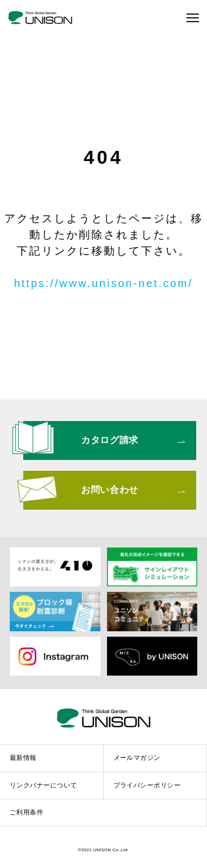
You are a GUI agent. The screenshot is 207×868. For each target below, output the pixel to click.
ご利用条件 (26, 812)
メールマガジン (137, 758)
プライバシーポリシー (147, 785)
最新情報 (23, 758)
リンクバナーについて (44, 785)
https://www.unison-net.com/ (103, 283)
